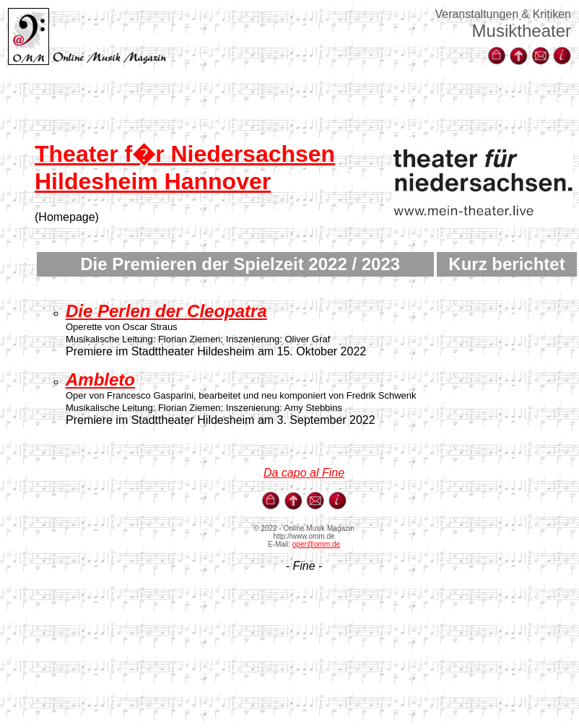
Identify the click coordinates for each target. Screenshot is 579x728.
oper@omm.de (316, 544)
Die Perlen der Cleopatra (166, 311)
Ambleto (100, 380)
